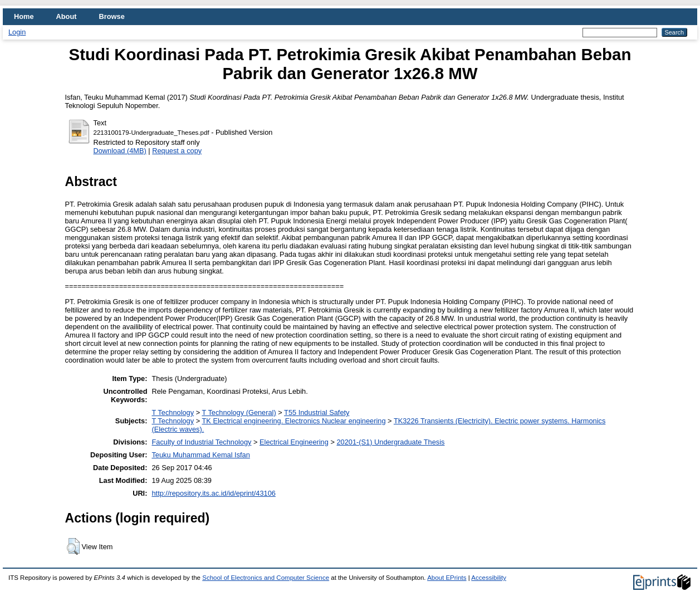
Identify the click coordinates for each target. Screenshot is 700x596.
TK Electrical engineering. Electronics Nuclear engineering (293, 421)
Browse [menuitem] (112, 16)
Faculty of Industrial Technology (201, 442)
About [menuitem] (67, 16)
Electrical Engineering (294, 442)
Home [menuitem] (24, 16)
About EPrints (447, 578)
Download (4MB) (120, 151)
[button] (73, 546)
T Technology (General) (239, 412)
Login (17, 32)
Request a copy (177, 151)
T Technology (173, 412)
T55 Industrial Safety (317, 412)
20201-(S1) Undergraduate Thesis (390, 442)
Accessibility (489, 578)
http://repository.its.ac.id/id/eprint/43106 (213, 493)
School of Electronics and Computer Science (266, 578)
